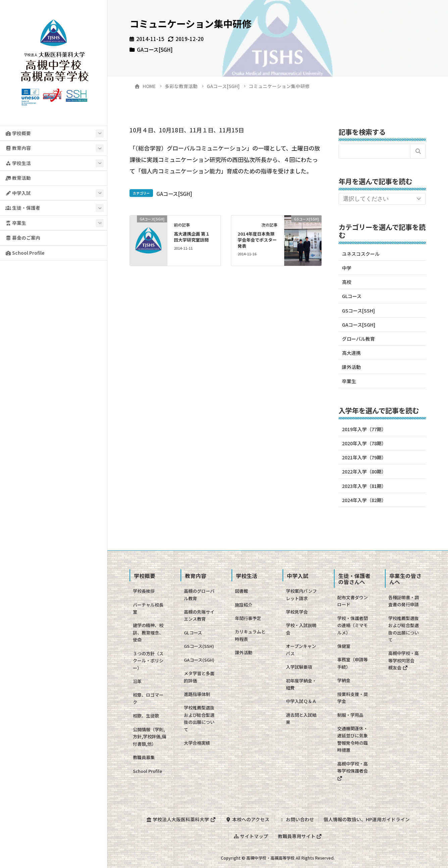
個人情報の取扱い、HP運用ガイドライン (367, 819)
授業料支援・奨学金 (353, 698)
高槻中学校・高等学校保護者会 (353, 771)
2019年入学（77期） (364, 429)
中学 (347, 268)
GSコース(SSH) (199, 646)
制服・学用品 (350, 715)
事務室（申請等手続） (353, 663)
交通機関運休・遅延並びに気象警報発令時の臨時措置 (353, 739)
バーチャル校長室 (148, 608)
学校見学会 (297, 612)
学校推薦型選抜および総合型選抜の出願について (199, 718)
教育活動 (18, 178)
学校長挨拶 (144, 591)
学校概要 (18, 133)
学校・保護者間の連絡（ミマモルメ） (353, 625)
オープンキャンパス (301, 650)
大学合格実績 (197, 743)
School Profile (25, 253)
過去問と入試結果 (301, 718)
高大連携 (351, 353)
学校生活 (18, 163)
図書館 (241, 591)
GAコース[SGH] (155, 49)
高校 (347, 282)
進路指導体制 (197, 694)
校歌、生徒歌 (146, 716)
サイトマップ (251, 836)
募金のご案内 (23, 238)
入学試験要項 (299, 667)
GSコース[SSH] (358, 311)
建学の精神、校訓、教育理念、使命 (148, 632)
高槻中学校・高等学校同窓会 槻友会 (404, 660)
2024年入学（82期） (364, 500)
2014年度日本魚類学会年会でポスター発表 (257, 240)
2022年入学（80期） (364, 471)
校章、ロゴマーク (148, 698)
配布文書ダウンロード (353, 601)
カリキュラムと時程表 (250, 635)
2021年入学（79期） (364, 457)
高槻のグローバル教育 (199, 594)
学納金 (344, 680)
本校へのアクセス (247, 819)
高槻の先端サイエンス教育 (199, 615)
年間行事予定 (248, 618)
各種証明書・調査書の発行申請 (404, 601)
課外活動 (351, 367)
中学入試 (18, 193)
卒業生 (16, 223)
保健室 (344, 646)
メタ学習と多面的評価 (199, 677)
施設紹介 (244, 605)
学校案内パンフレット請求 (301, 594)
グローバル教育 (358, 339)
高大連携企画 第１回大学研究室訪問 (192, 237)
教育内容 (18, 148)
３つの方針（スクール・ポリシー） (148, 661)
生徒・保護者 (23, 208)
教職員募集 (144, 757)
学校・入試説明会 (301, 629)
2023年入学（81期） (364, 486)
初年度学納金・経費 (301, 684)
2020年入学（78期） (364, 443)
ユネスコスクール (361, 254)
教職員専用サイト (300, 836)
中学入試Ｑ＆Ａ (301, 701)
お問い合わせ (296, 819)
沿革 (137, 681)
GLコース (352, 296)
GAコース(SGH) (199, 660)
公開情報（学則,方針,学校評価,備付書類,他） (150, 737)
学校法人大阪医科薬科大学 (181, 819)
